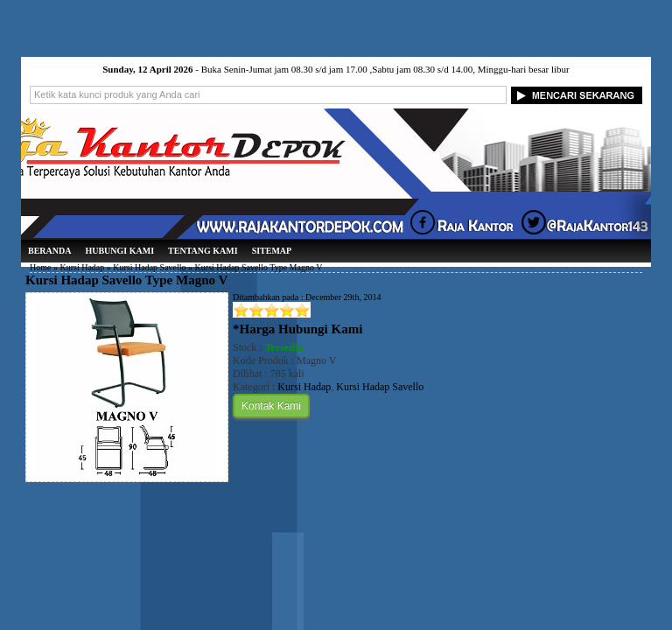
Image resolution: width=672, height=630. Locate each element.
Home (40, 267)
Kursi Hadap (82, 267)
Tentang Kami (203, 251)
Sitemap (272, 251)
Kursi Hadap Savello (149, 267)
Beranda (49, 251)
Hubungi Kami (119, 251)
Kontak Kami (271, 406)
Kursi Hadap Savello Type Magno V (126, 280)
